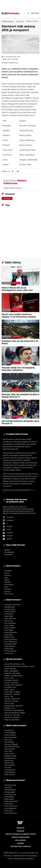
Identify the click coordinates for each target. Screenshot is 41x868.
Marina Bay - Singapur (12, 692)
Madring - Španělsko (12, 720)
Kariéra (20, 843)
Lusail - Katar (9, 689)
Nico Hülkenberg (11, 642)
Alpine (7, 580)
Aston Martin (9, 594)
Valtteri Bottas (10, 646)
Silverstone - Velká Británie (14, 710)
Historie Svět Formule (20, 846)
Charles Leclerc (10, 609)
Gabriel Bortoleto (11, 632)
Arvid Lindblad (10, 628)
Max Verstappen (10, 623)
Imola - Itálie (9, 678)
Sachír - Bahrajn (10, 669)
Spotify (7, 539)
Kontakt (21, 831)
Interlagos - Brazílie (11, 680)
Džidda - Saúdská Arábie (13, 676)
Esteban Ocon (10, 637)
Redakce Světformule (10, 63)
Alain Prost (8, 751)
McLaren (8, 575)
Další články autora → (13, 188)
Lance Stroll (9, 653)
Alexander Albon (10, 644)
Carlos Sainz (9, 635)
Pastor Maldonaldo (11, 801)
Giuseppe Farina (10, 758)
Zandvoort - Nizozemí (12, 717)
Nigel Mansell (9, 774)
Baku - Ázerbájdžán (12, 671)
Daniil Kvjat (9, 804)
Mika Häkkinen (10, 772)
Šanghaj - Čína (10, 708)
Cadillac (7, 592)
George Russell (10, 607)
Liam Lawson (9, 625)
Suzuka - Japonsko (11, 682)
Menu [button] (35, 13)
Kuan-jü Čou (9, 811)
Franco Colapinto (11, 639)
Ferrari (7, 573)
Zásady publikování (20, 837)
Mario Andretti (10, 749)
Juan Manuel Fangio (12, 747)
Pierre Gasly (9, 621)
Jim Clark (8, 767)
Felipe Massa (9, 799)
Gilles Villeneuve (10, 794)
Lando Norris (9, 614)
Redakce (8, 550)
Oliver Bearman (10, 618)
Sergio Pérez (9, 649)
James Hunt (9, 760)
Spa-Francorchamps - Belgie (15, 713)
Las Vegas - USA (10, 687)
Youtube (8, 536)
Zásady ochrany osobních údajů (20, 834)
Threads (7, 526)
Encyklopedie (9, 552)
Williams (8, 589)
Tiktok (7, 529)
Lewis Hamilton (10, 611)
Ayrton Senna (9, 753)
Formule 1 (20, 21)
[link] (28, 13)
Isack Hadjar (9, 630)
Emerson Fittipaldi (11, 744)
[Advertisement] (21, 4)
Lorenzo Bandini (10, 808)
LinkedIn (8, 533)
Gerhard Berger (10, 790)
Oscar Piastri (9, 616)
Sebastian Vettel (10, 756)
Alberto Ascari (9, 763)
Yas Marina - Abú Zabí (12, 715)
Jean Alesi (8, 787)
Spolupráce (9, 554)
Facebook (8, 517)
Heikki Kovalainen (11, 806)
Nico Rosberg (9, 742)
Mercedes (8, 571)
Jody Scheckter (10, 770)
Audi (6, 587)
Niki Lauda (8, 740)
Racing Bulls (9, 585)
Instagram (8, 520)
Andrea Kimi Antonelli (12, 605)
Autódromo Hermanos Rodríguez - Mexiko (20, 666)
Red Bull (8, 582)
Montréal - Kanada (11, 701)
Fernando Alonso (11, 651)
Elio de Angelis (10, 792)
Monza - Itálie (9, 703)
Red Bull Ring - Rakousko (14, 706)
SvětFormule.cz (8, 21)
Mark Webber (9, 797)
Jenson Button (10, 765)
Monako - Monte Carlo (12, 699)
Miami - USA (9, 696)
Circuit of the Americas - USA (15, 664)
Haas (6, 578)
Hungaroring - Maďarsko (13, 685)
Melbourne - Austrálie (12, 694)
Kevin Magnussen (11, 813)
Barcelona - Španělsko (12, 673)
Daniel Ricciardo (10, 785)
